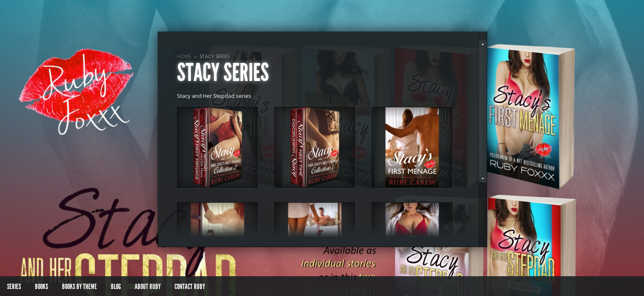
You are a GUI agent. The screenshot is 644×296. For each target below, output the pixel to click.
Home (184, 57)
